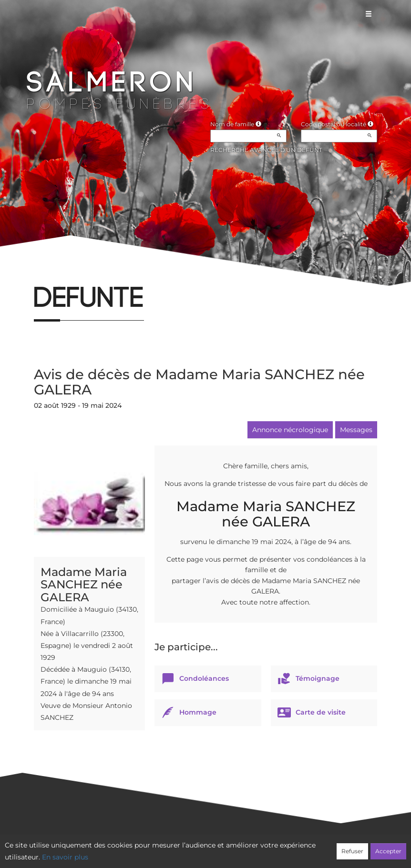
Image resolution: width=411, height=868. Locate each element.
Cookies (244, 848)
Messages (356, 430)
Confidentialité (201, 848)
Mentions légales (292, 848)
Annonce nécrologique (290, 430)
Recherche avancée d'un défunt (266, 150)
